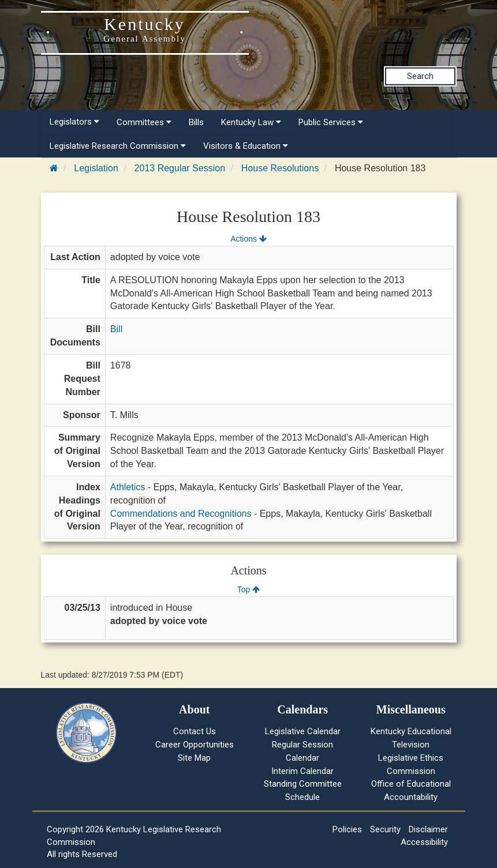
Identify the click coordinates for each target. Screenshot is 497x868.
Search (420, 76)
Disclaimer (428, 829)
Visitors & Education (246, 146)
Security (385, 829)
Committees (144, 122)
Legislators (74, 122)
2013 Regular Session (180, 168)
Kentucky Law (251, 122)
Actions (248, 239)
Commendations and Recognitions (181, 514)
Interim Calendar (302, 771)
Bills (196, 122)
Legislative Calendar (303, 731)
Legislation (96, 168)
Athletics (128, 487)
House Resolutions (280, 168)
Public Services (331, 122)
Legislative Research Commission (118, 146)
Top (248, 589)
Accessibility (424, 842)
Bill (116, 329)
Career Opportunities (195, 745)
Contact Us (195, 731)
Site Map (194, 758)
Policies (347, 829)
